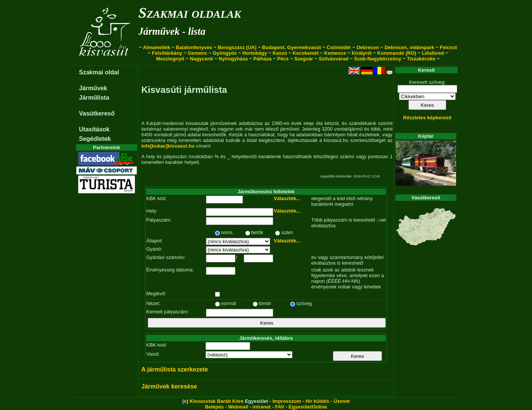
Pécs (283, 59)
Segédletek (95, 139)
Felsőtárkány (167, 53)
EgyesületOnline (308, 407)
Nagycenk (202, 59)
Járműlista (94, 98)
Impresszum (287, 401)
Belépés (214, 407)
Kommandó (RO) (397, 53)
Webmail (238, 407)
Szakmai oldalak (190, 13)
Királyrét (362, 53)
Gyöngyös (225, 53)
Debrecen (368, 47)
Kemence (335, 53)
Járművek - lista (172, 31)
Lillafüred (433, 53)
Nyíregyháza (233, 59)
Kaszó (280, 53)
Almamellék (156, 47)
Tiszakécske (421, 59)
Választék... (287, 198)
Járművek (93, 88)
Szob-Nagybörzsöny (378, 59)
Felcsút (448, 47)
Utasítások (94, 129)
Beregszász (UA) (237, 47)
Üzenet (342, 401)
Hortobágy (255, 53)
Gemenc (197, 53)
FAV (280, 407)
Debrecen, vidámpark (410, 47)
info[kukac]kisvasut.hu (168, 146)
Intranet (262, 407)
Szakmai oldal (99, 72)
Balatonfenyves (194, 47)
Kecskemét (306, 53)
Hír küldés (317, 401)
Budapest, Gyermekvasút (292, 47)
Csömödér (339, 47)
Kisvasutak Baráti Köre (217, 401)
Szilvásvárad (333, 59)
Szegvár (304, 59)
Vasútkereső (97, 113)
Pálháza (262, 59)
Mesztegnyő (170, 59)
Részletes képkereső (427, 118)
